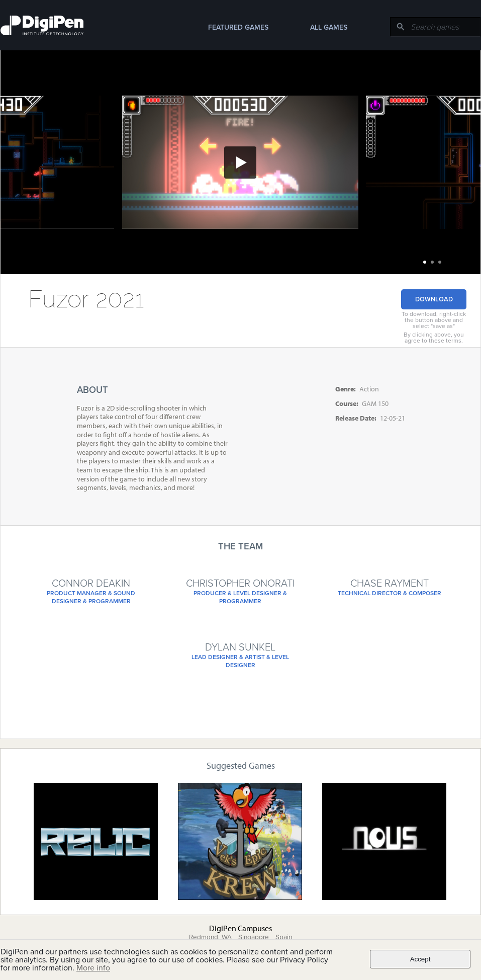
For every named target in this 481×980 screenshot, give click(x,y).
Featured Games (238, 27)
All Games (329, 27)
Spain (284, 937)
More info (93, 968)
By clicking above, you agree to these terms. (434, 338)
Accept (420, 959)
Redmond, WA (210, 937)
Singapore (254, 937)
